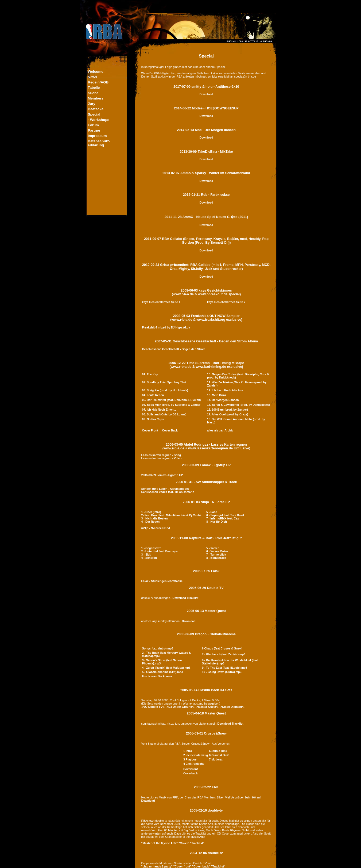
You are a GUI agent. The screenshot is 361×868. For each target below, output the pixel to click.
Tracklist (193, 598)
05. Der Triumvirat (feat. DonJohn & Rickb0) (172, 400)
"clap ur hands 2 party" (157, 866)
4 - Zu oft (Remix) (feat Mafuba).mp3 (166, 668)
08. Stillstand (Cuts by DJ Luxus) (164, 414)
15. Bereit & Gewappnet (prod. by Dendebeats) (238, 405)
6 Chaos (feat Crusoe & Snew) (222, 648)
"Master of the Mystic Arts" (160, 843)
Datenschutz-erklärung (99, 143)
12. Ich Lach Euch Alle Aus (225, 390)
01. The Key (150, 374)
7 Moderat (216, 759)
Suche (93, 93)
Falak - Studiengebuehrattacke (162, 581)
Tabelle (94, 88)
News (93, 77)
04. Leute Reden (153, 395)
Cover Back (170, 430)
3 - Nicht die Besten (155, 518)
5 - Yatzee (213, 548)
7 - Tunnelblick (216, 555)
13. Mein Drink (217, 395)
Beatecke (96, 109)
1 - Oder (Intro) (151, 512)
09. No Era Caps (153, 419)
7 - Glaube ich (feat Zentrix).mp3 (224, 654)
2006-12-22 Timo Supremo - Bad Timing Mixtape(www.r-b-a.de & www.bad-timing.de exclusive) (206, 365)
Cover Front (150, 430)
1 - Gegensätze (151, 548)
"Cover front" (183, 866)
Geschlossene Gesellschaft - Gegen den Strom (174, 349)
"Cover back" (201, 866)
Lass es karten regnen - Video (162, 458)
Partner (94, 130)
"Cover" (184, 843)
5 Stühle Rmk (218, 751)
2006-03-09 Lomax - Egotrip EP (206, 465)
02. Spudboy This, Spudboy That (164, 382)
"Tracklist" (197, 843)
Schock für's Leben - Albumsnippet (165, 489)
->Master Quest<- (207, 707)
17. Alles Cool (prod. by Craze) (228, 414)
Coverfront (191, 769)
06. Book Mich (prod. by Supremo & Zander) (172, 405)
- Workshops (99, 120)
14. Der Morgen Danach (223, 400)
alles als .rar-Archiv (220, 430)
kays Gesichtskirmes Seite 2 (226, 302)
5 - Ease (212, 512)
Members (96, 98)
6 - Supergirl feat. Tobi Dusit (225, 515)
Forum (93, 125)
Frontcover (150, 676)
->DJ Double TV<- (153, 707)
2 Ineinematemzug (196, 755)
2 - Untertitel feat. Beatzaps (160, 551)
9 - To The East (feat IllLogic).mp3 (225, 668)
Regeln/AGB (98, 82)
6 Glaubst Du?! (219, 755)
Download (206, 94)
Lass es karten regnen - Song (161, 455)
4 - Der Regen (151, 522)
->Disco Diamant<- (232, 707)
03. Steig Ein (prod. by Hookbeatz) (165, 390)
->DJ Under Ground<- (180, 707)
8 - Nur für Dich (217, 522)
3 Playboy (190, 759)
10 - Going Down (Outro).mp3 (222, 672)
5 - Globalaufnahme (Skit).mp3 (163, 672)
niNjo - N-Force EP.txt (156, 528)
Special (94, 114)
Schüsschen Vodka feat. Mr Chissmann (168, 492)
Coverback (191, 773)
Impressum (97, 136)
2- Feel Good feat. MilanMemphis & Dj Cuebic (172, 515)
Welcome (96, 72)
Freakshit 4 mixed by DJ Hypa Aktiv (166, 327)
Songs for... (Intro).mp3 (158, 648)
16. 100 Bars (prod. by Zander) (228, 410)
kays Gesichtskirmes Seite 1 (161, 302)
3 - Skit (146, 555)
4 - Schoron (149, 558)
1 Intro (188, 751)
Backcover (165, 676)
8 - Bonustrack (216, 558)
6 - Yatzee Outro (217, 551)
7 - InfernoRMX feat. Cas (223, 518)
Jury (92, 104)
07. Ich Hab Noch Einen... (159, 410)
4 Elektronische (194, 764)
